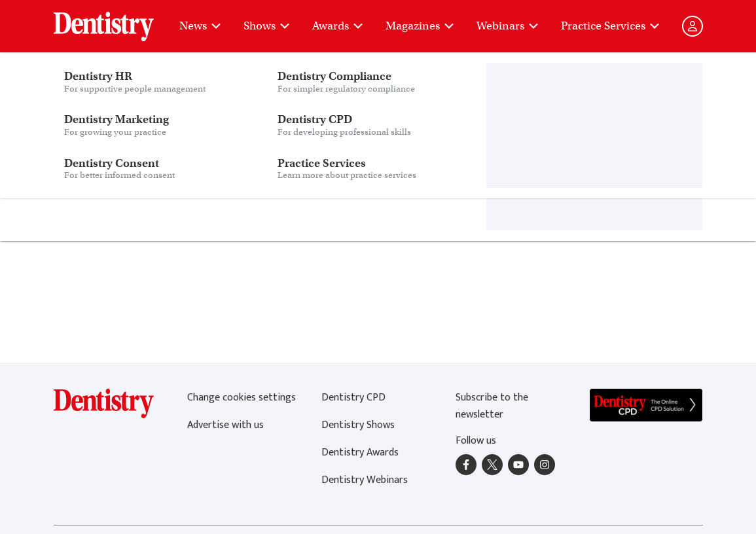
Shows (267, 26)
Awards (338, 26)
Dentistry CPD (353, 398)
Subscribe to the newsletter (492, 406)
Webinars (508, 26)
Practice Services (611, 26)
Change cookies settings (242, 398)
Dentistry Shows (358, 425)
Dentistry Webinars (365, 480)
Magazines (421, 26)
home (315, 166)
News (201, 26)
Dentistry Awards (360, 453)
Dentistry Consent (158, 20)
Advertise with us (225, 425)
